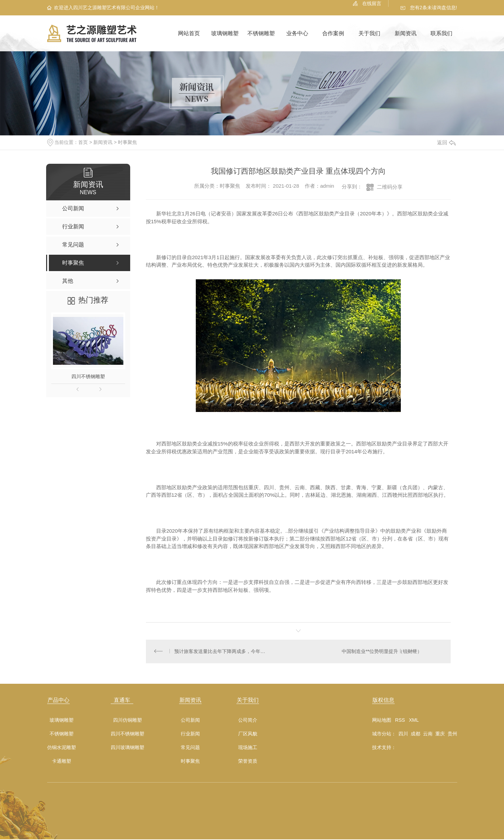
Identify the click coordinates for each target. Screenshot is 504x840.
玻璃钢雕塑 (225, 33)
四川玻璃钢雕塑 (127, 748)
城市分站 (382, 734)
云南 (428, 734)
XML (414, 721)
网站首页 (189, 33)
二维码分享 (390, 187)
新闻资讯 (406, 33)
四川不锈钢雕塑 (88, 376)
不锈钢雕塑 (261, 33)
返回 (446, 142)
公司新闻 (190, 721)
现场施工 (248, 748)
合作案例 (333, 33)
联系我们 (441, 33)
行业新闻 (190, 735)
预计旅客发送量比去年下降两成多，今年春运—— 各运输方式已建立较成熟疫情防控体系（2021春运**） (222, 652)
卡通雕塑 (62, 762)
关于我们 (369, 33)
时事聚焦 (127, 142)
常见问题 (190, 748)
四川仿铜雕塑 (127, 721)
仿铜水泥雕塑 (62, 748)
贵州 (452, 734)
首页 (83, 142)
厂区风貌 (248, 735)
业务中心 (297, 33)
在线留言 (372, 3)
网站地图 (382, 721)
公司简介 (248, 721)
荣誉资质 (248, 762)
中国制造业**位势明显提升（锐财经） (382, 652)
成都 (416, 734)
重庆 (440, 734)
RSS (400, 721)
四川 (403, 734)
